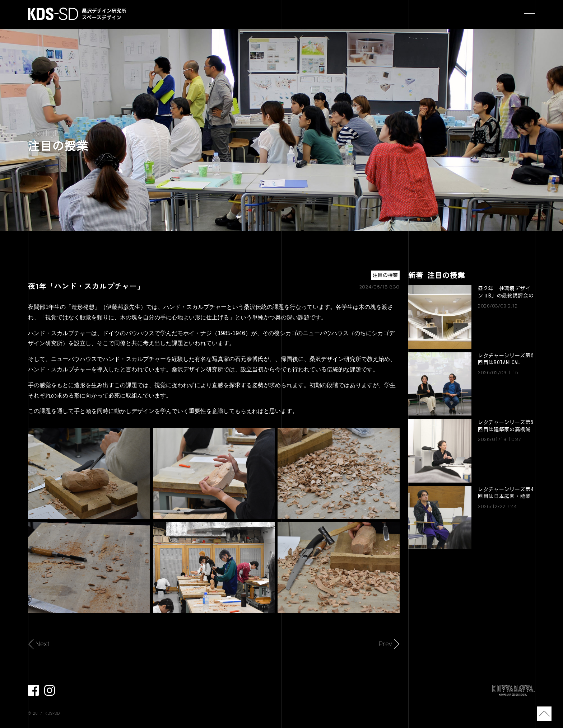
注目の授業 (385, 275)
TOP (542, 714)
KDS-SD (53, 14)
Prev (386, 644)
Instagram (50, 690)
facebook (33, 690)
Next (43, 644)
